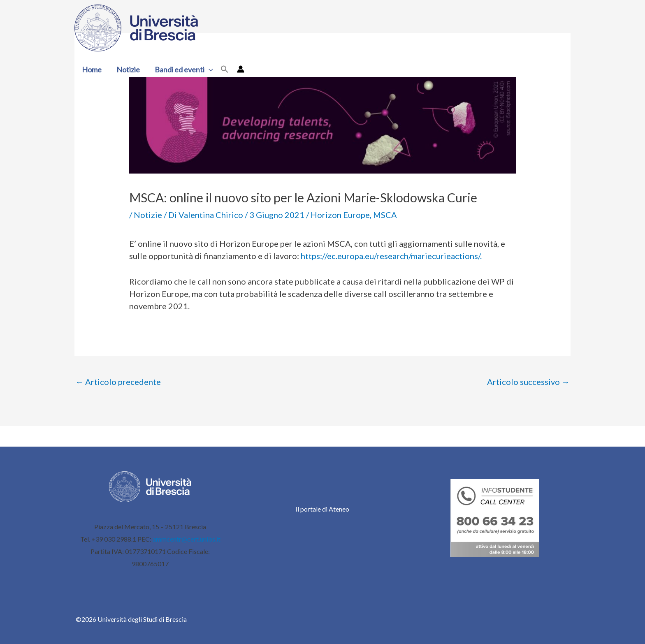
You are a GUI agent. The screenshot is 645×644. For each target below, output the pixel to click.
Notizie (128, 69)
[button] (209, 69)
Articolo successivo (528, 382)
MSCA (385, 215)
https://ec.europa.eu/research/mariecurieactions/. (391, 256)
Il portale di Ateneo (322, 509)
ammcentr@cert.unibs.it (187, 539)
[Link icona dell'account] (241, 69)
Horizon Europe (340, 215)
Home (92, 69)
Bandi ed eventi (184, 69)
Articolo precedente (118, 382)
